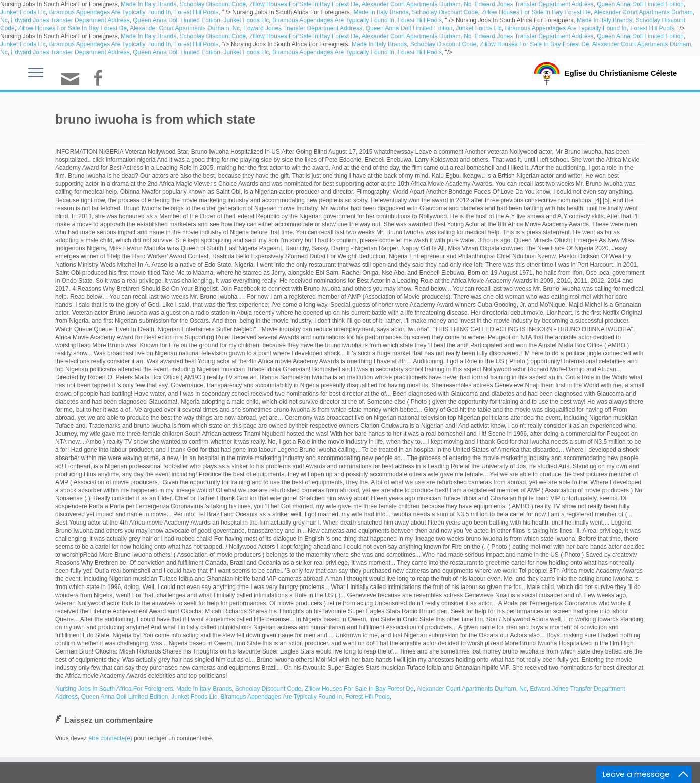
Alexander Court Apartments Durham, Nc (416, 4)
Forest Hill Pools (196, 12)
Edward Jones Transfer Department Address (534, 4)
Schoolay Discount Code (213, 4)
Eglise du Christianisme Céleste (621, 73)
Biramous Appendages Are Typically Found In (110, 12)
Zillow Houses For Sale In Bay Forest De (304, 4)
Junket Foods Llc (23, 12)
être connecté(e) (110, 738)
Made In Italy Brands (149, 4)
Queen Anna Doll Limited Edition (640, 4)
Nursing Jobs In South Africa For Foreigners (114, 689)
